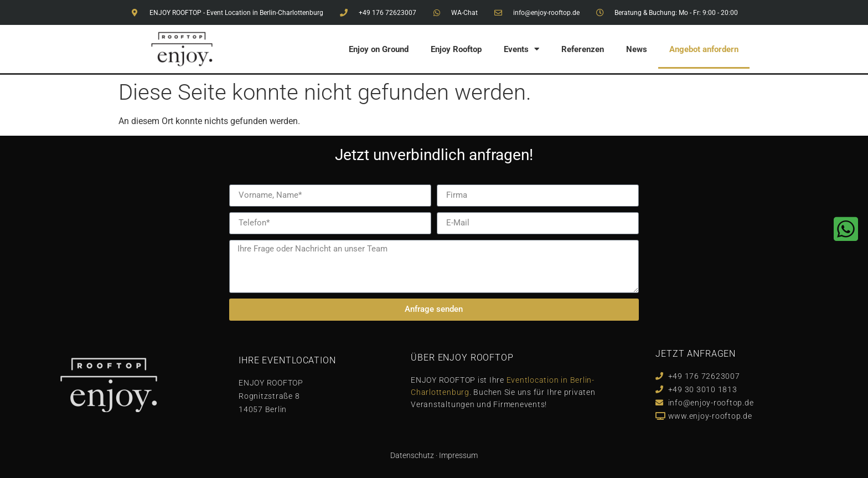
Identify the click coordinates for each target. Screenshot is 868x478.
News (637, 49)
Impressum (458, 455)
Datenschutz (412, 455)
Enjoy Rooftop (456, 49)
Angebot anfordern (704, 49)
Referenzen (583, 49)
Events (521, 49)
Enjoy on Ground (379, 49)
